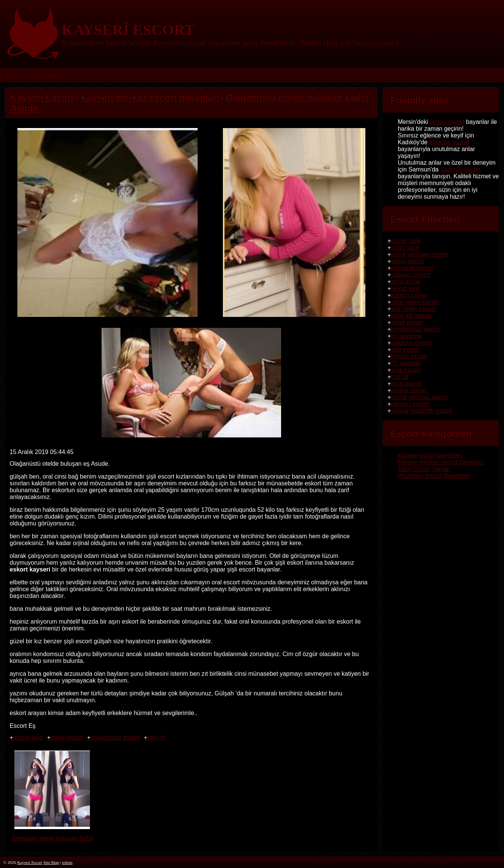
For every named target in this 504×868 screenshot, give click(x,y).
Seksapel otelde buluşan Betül (52, 835)
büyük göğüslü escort (420, 397)
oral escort (405, 350)
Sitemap (52, 75)
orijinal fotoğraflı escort (421, 411)
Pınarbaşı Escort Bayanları (434, 476)
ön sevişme (406, 336)
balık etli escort (411, 316)
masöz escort (409, 390)
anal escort (406, 370)
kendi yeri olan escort (420, 254)
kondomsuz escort (115, 737)
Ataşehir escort (449, 142)
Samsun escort (460, 169)
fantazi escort (409, 356)
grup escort (406, 384)
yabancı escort (411, 275)
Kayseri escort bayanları (430, 455)
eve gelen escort (413, 309)
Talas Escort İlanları (424, 469)
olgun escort (407, 261)
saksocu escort (411, 343)
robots (67, 862)
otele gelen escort (415, 302)
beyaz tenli (406, 288)
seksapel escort (412, 268)
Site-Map (51, 862)
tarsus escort (447, 122)
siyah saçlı (405, 248)
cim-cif (156, 737)
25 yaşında (406, 363)
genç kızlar (406, 282)
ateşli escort (67, 737)
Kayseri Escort (23, 75)
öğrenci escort (410, 404)
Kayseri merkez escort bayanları (441, 462)
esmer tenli (28, 737)
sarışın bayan (409, 295)
